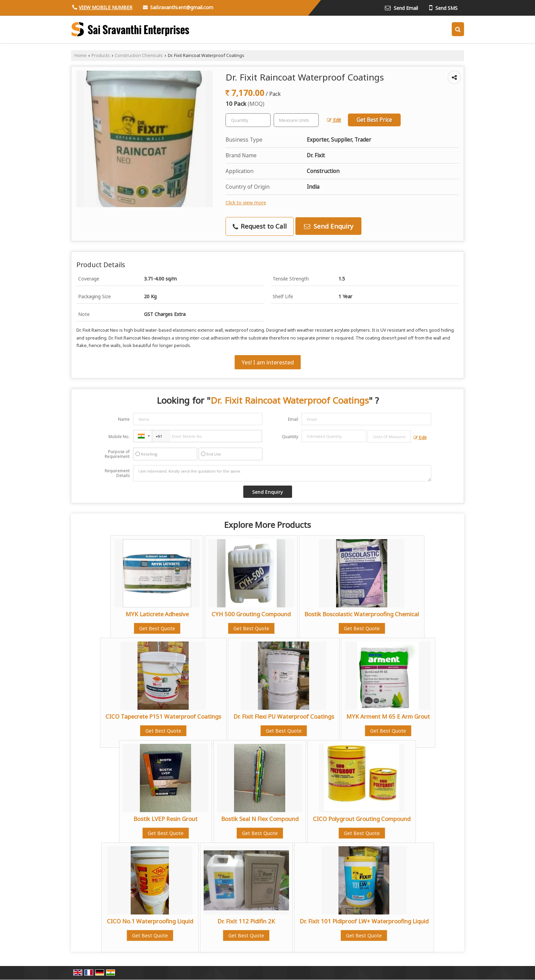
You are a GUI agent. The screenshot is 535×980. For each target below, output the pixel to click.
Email (293, 419)
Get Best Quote (157, 628)
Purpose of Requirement (117, 454)
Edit (334, 120)
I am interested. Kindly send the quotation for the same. (282, 473)
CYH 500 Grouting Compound (251, 614)
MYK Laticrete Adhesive (157, 614)
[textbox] (296, 120)
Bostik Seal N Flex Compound (260, 819)
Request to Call (260, 226)
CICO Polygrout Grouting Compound (362, 819)
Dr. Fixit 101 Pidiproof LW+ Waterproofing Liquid (364, 921)
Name (124, 419)
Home (81, 55)
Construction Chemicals (139, 55)
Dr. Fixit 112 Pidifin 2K (246, 921)
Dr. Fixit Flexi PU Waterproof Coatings (284, 716)
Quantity (290, 437)
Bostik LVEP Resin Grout (165, 819)
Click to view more (246, 203)
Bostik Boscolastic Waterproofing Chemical (362, 614)
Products (101, 55)
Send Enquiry (329, 226)
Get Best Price (374, 120)
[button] (106, 7)
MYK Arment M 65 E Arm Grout (388, 716)
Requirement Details (117, 473)
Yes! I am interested (268, 362)
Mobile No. (119, 437)
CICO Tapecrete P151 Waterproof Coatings (163, 716)
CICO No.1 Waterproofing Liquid (150, 921)
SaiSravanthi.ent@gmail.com (182, 7)
